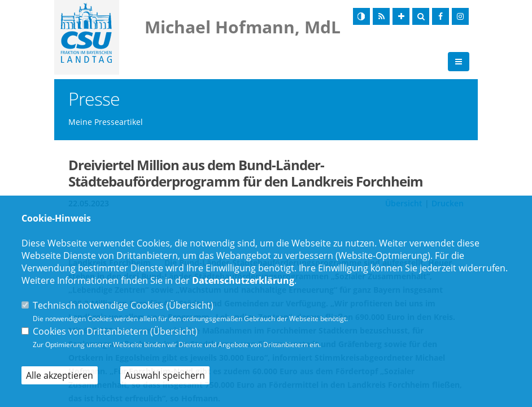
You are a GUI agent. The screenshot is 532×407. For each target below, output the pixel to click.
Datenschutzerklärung (243, 280)
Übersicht (190, 305)
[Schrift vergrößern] (401, 16)
